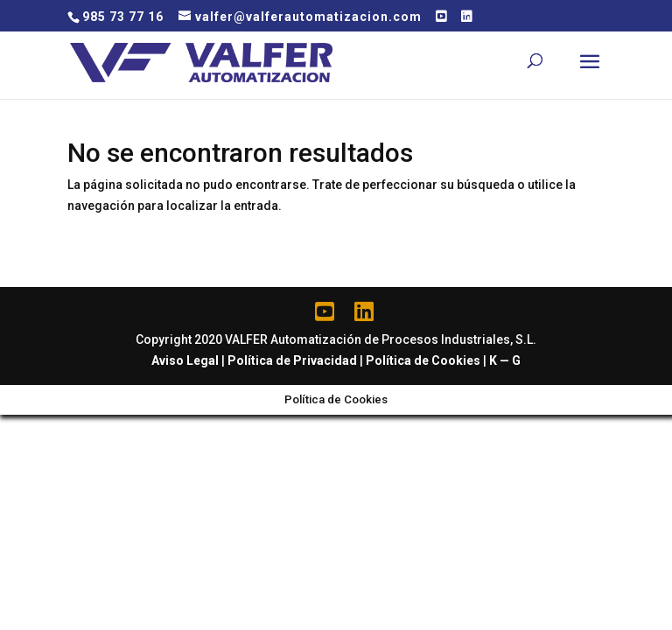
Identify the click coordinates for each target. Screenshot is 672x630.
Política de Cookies (423, 360)
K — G (505, 360)
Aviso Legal (185, 360)
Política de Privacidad (292, 360)
